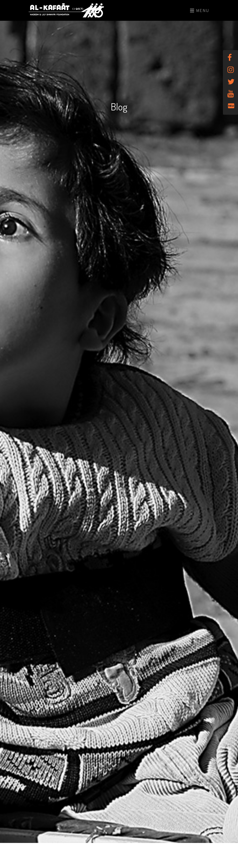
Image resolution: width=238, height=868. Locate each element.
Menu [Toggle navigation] (200, 11)
